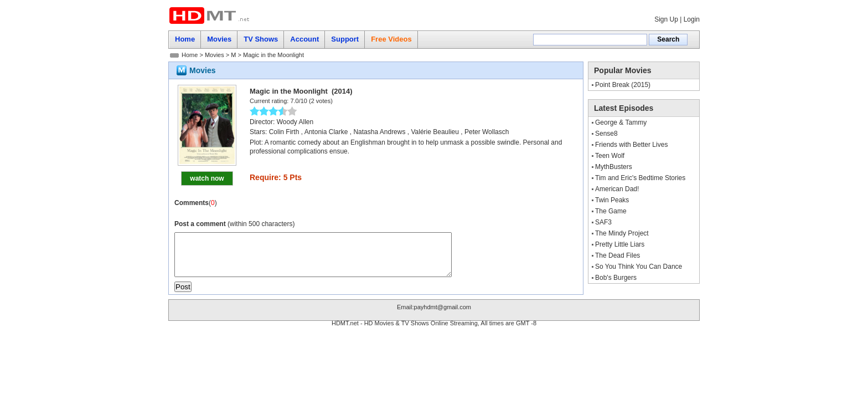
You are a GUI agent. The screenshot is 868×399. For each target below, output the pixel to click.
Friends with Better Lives (631, 145)
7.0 (294, 101)
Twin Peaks (612, 200)
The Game (611, 211)
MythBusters (614, 167)
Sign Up (666, 19)
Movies (215, 55)
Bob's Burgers (616, 278)
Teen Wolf (610, 156)
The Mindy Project (622, 233)
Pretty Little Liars (620, 244)
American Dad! (617, 189)
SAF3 (603, 222)
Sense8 (606, 134)
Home (190, 55)
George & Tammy (621, 122)
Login (692, 19)
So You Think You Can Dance (639, 267)
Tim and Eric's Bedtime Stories (640, 178)
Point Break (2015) (623, 85)
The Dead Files (618, 255)
